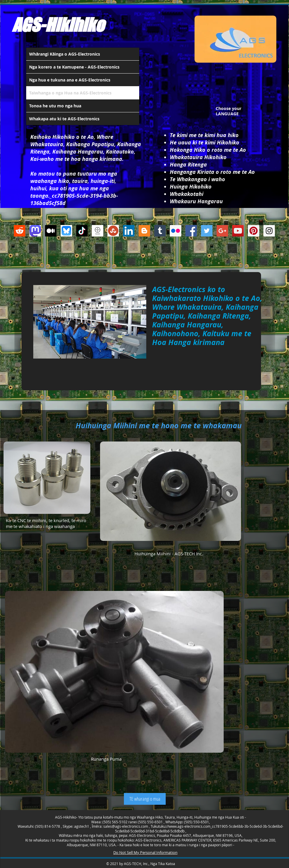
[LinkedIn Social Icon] (129, 231)
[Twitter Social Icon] (207, 231)
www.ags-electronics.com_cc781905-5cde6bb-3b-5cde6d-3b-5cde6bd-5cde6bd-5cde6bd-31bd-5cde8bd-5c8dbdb (199, 829)
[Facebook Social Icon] (191, 231)
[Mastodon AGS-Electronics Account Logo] (35, 231)
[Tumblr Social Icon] (160, 231)
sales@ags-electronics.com (126, 826)
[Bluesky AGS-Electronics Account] (66, 231)
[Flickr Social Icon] (176, 231)
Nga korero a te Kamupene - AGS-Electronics (74, 67)
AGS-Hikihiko (58, 25)
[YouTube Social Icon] (238, 231)
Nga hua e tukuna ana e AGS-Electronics (70, 80)
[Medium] (51, 231)
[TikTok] (82, 231)
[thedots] (98, 231)
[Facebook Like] (141, 257)
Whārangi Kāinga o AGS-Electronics (65, 54)
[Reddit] (20, 231)
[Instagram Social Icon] (269, 231)
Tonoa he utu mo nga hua (55, 106)
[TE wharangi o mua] (145, 799)
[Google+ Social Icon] (222, 231)
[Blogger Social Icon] (144, 231)
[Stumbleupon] (113, 231)
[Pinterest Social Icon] (254, 231)
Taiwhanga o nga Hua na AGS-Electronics (70, 93)
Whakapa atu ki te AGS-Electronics (64, 119)
